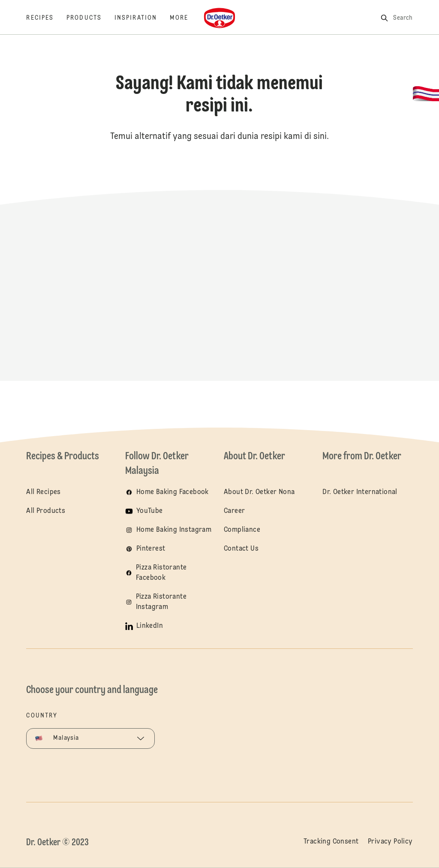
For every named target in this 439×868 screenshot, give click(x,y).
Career (234, 511)
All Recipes (43, 492)
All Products (46, 511)
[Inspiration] (142, 18)
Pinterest (151, 549)
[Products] (90, 18)
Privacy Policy (390, 842)
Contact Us (241, 549)
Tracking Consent (331, 842)
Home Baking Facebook (173, 492)
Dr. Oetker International (360, 492)
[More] (185, 18)
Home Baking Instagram (174, 530)
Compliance (242, 530)
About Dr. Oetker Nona (259, 492)
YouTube (150, 511)
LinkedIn (150, 626)
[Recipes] (46, 18)
